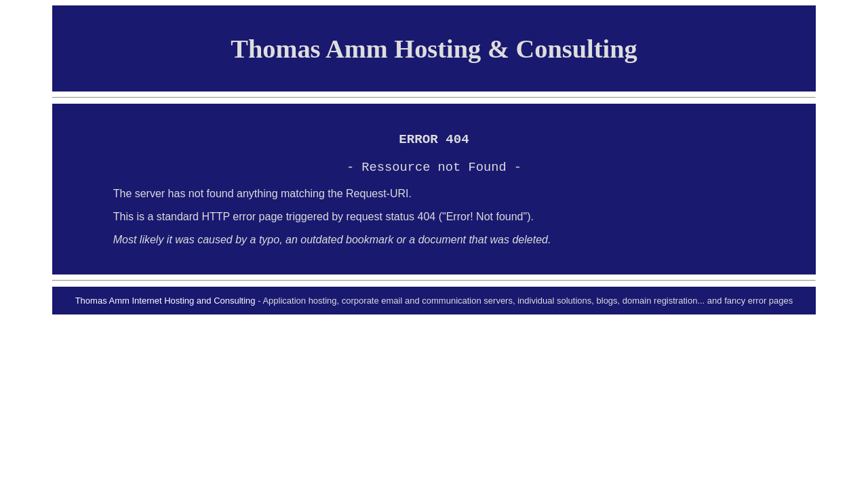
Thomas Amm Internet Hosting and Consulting (165, 306)
